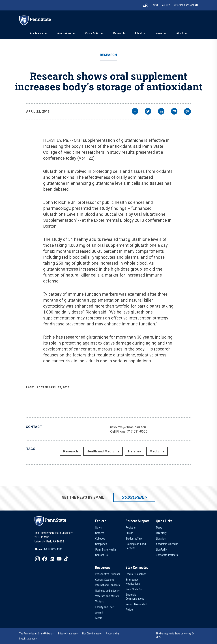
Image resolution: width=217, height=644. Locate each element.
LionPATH (162, 550)
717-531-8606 (137, 431)
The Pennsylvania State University (37, 634)
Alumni (99, 613)
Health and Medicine (103, 451)
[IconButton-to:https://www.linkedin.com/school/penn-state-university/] (52, 559)
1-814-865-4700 (53, 549)
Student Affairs (134, 539)
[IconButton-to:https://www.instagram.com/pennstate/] (37, 559)
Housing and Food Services (136, 546)
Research (119, 33)
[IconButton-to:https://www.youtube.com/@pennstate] (59, 559)
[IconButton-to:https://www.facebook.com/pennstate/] (45, 559)
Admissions (64, 33)
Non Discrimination (92, 634)
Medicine (157, 451)
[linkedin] (161, 112)
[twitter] (148, 112)
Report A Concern (186, 5)
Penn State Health (106, 550)
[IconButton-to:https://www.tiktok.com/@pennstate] (66, 559)
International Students (108, 585)
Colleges (100, 539)
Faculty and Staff (105, 607)
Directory (161, 533)
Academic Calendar (167, 544)
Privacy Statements (68, 634)
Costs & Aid (92, 33)
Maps (159, 528)
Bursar (129, 533)
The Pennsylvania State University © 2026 (175, 635)
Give (156, 5)
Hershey (135, 451)
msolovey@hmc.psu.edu (128, 427)
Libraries (161, 539)
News (159, 33)
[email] (174, 112)
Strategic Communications (135, 597)
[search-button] (146, 5)
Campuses (101, 544)
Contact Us (101, 555)
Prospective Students (108, 574)
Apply (166, 5)
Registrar (131, 528)
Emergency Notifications (133, 582)
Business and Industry (107, 591)
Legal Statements (29, 639)
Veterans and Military (107, 596)
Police (129, 610)
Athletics (140, 33)
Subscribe (133, 497)
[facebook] (135, 112)
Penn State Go (134, 589)
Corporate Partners (167, 555)
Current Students (105, 580)
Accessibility (113, 634)
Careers (100, 533)
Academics (37, 33)
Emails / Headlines (136, 574)
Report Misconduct (136, 604)
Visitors (99, 602)
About (180, 33)
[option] (48, 549)
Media (99, 618)
